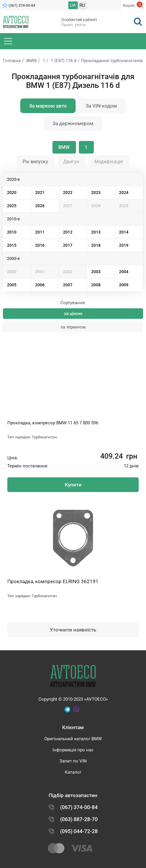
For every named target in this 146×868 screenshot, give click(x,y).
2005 (12, 285)
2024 (124, 193)
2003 (96, 272)
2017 (68, 245)
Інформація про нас (73, 750)
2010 (12, 232)
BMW (32, 61)
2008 (96, 285)
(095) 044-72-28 (79, 831)
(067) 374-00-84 (22, 5)
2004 (124, 272)
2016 (40, 245)
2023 (96, 193)
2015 (12, 245)
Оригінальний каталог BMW (73, 739)
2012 (68, 232)
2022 (68, 193)
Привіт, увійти (74, 25)
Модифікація (109, 162)
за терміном (73, 327)
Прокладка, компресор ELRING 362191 (53, 581)
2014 (124, 232)
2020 (12, 193)
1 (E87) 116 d (63, 61)
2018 (96, 245)
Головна (12, 61)
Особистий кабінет (79, 20)
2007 (68, 285)
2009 (124, 285)
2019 (124, 245)
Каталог (73, 772)
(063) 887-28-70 (79, 819)
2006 (40, 285)
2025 (12, 206)
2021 (40, 193)
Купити (73, 485)
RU (82, 5)
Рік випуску (35, 162)
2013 (96, 232)
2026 (40, 206)
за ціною (73, 314)
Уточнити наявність (73, 630)
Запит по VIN (73, 761)
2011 (40, 232)
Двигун (71, 162)
